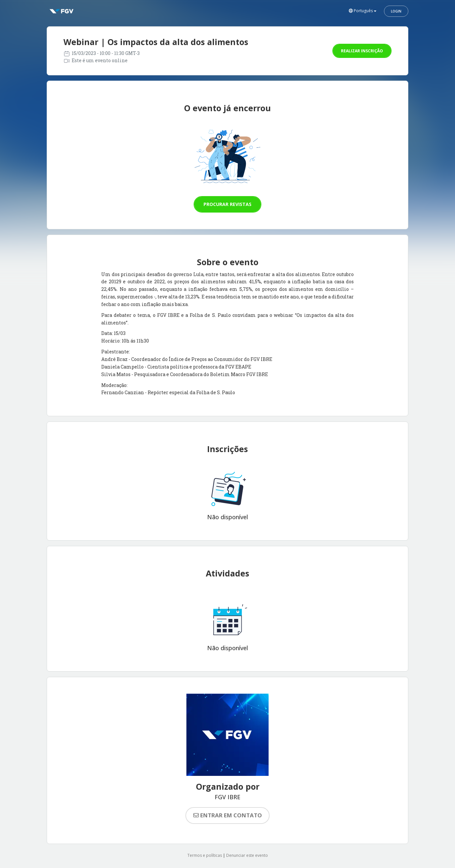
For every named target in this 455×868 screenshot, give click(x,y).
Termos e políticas (205, 855)
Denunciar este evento (247, 855)
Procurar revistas (228, 204)
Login (396, 11)
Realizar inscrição (362, 51)
